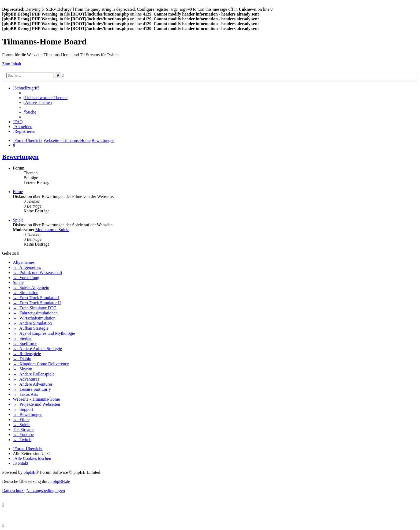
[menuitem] (46, 98)
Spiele (18, 220)
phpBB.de (61, 481)
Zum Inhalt (12, 64)
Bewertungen (20, 157)
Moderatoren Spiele (52, 230)
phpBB (30, 472)
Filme (18, 192)
